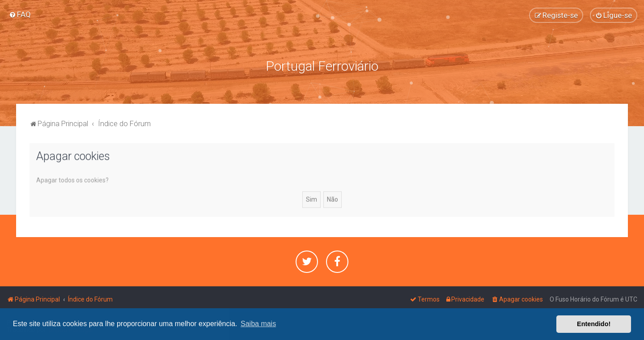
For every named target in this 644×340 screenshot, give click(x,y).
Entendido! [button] (594, 324)
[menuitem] (20, 14)
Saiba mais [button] (258, 324)
